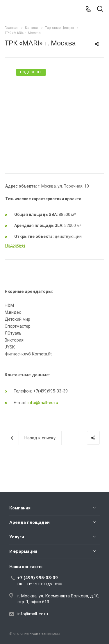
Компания (20, 508)
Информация (23, 551)
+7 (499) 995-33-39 (38, 578)
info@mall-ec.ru (43, 403)
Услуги (17, 537)
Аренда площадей (30, 522)
